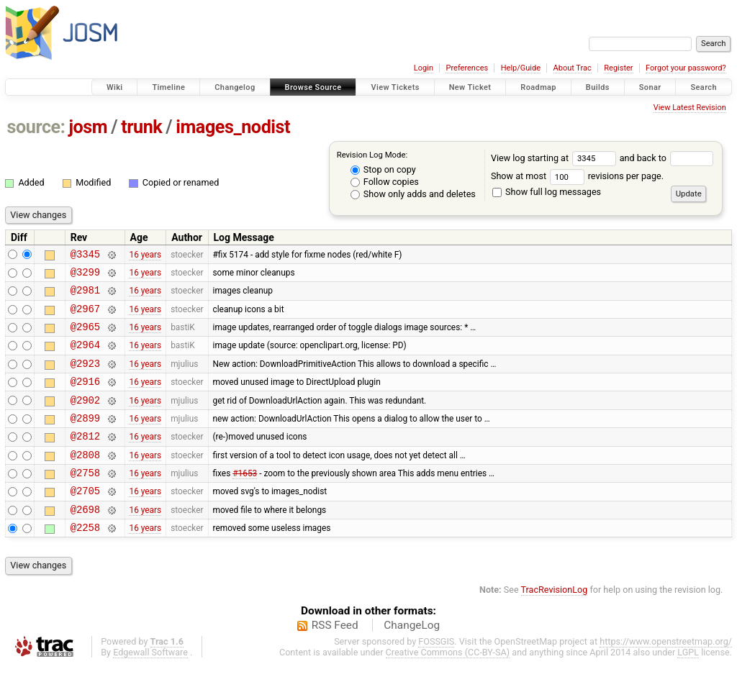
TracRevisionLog (555, 624)
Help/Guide (521, 68)
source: (36, 127)
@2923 (85, 378)
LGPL (688, 687)
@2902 (85, 419)
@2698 (85, 541)
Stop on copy (383, 169)
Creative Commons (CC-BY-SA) (448, 687)
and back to (667, 158)
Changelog (235, 87)
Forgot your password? (686, 68)
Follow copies (385, 182)
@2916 (85, 398)
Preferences (467, 68)
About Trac (573, 68)
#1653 (245, 501)
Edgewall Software (150, 687)
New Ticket (470, 87)
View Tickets (395, 87)
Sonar (650, 87)
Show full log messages (547, 192)
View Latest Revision (690, 108)
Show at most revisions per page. (577, 176)
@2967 (85, 317)
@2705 (85, 521)
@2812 (85, 459)
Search (704, 87)
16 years (145, 255)
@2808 (85, 480)
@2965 (85, 337)
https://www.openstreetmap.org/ (666, 676)
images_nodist (233, 127)
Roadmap (538, 87)
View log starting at (555, 158)
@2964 (85, 357)
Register (618, 68)
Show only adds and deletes (413, 194)
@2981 (85, 296)
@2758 (85, 500)
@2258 (85, 562)
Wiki (115, 87)
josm (88, 127)
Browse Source (313, 87)
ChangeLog (412, 660)
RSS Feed (335, 660)
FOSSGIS (436, 676)
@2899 (85, 439)
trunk (141, 127)
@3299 (85, 276)
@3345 (85, 256)
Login (424, 68)
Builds (598, 87)
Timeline (168, 87)
